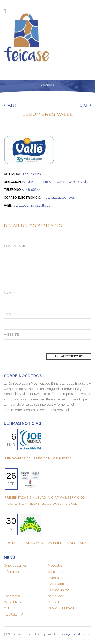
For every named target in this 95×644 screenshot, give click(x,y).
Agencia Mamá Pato (79, 634)
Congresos (12, 596)
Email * (9, 314)
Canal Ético (12, 602)
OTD (7, 608)
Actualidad (56, 596)
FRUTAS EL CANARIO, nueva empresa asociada (46, 543)
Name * (9, 293)
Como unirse (60, 590)
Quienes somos (15, 566)
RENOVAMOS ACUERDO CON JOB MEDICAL (39, 458)
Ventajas (56, 578)
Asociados (55, 572)
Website (11, 335)
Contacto (54, 602)
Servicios (13, 572)
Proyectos (55, 566)
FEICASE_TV (13, 614)
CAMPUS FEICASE (61, 608)
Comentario (16, 246)
